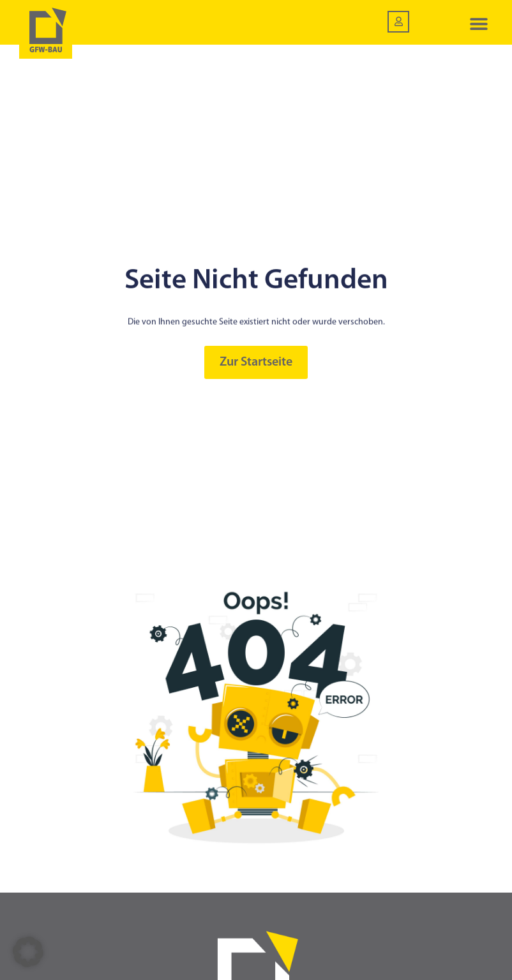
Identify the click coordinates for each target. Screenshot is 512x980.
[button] (478, 24)
